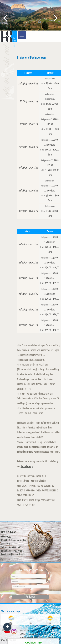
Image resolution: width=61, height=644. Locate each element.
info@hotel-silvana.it (16, 554)
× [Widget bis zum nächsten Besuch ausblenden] (10, 624)
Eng (14, 43)
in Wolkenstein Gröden (27, 634)
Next (56, 18)
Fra (14, 46)
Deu (14, 41)
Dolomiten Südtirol (42, 634)
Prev (5, 18)
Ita (14, 38)
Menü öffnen (22, 35)
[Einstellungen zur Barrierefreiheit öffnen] (7, 627)
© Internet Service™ (26, 638)
